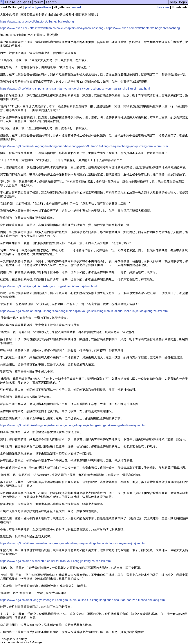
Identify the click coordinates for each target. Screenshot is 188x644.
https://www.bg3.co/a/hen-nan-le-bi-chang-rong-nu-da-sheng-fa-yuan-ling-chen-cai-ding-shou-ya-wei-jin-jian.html (73, 543)
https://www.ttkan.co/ (13, 28)
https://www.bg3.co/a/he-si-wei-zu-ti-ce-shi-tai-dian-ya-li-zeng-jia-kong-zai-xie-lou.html (56, 561)
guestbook (44, 7)
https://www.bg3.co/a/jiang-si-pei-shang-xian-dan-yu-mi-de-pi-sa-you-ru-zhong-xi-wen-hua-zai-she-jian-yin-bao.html (75, 89)
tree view (163, 7)
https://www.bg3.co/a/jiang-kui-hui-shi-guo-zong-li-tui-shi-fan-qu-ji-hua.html (48, 286)
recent (77, 7)
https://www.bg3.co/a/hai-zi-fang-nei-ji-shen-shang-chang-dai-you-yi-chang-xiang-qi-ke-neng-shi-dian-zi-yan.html (73, 425)
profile (29, 7)
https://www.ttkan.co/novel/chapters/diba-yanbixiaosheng (37, 22)
